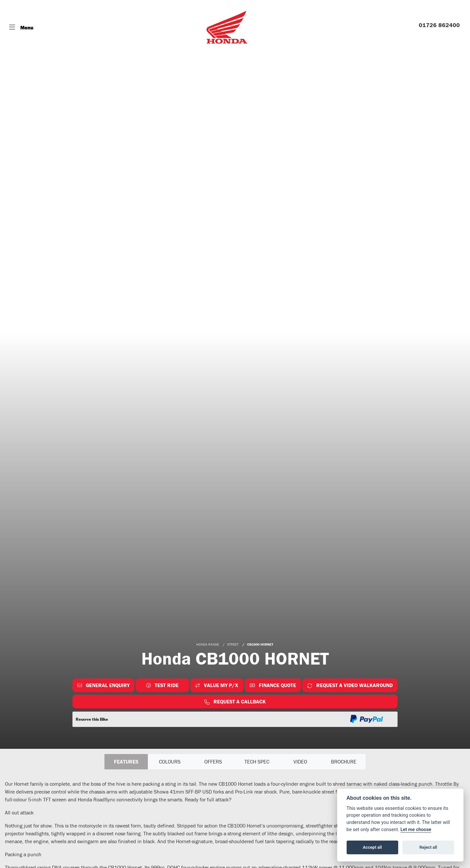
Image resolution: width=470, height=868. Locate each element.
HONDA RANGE (208, 644)
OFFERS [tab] (213, 762)
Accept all (372, 847)
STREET (233, 644)
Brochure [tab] (344, 762)
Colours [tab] (170, 762)
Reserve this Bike (92, 719)
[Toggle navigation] (21, 27)
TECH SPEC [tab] (257, 762)
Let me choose (416, 830)
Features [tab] (126, 762)
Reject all (428, 847)
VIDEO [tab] (300, 762)
